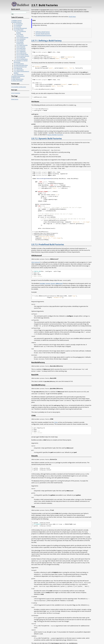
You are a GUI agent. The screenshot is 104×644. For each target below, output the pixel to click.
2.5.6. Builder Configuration (20, 43)
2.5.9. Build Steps (21, 48)
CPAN (56, 419)
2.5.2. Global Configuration (20, 35)
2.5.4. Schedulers (21, 39)
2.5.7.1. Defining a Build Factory (47, 40)
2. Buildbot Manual (16, 22)
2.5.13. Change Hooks (22, 54)
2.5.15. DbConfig (21, 57)
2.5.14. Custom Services (23, 56)
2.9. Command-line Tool (20, 67)
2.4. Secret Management (20, 28)
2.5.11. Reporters (21, 51)
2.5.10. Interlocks (21, 50)
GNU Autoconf (36, 261)
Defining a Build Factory (43, 32)
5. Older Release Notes (17, 79)
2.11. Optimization (19, 70)
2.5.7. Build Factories (22, 45)
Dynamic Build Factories (43, 33)
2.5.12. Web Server (21, 53)
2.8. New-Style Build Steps (21, 65)
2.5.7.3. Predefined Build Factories (48, 244)
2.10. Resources (18, 68)
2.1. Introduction (18, 24)
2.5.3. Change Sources (22, 37)
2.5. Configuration (19, 30)
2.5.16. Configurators (22, 59)
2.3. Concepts (17, 27)
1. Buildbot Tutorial (16, 20)
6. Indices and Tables (17, 81)
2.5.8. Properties (21, 47)
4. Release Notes (16, 78)
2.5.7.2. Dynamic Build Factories (47, 138)
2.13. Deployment (19, 74)
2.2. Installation (18, 25)
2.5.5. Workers (20, 41)
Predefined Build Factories (43, 35)
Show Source (15, 99)
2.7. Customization (19, 64)
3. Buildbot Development (18, 76)
